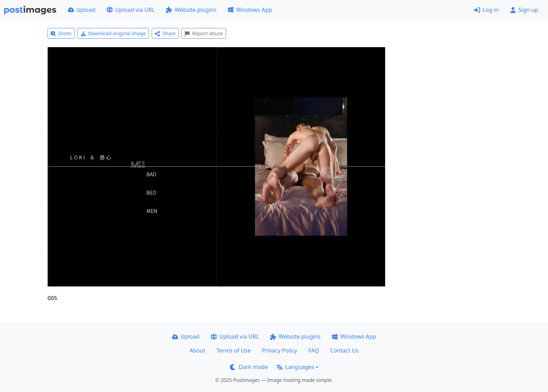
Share (165, 33)
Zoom (61, 33)
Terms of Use (233, 350)
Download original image (113, 33)
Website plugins (191, 10)
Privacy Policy (279, 350)
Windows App (250, 10)
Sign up (524, 10)
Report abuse (204, 33)
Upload (82, 10)
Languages (295, 367)
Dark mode (249, 367)
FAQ (313, 350)
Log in (486, 10)
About (197, 350)
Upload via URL (131, 10)
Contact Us (344, 350)
